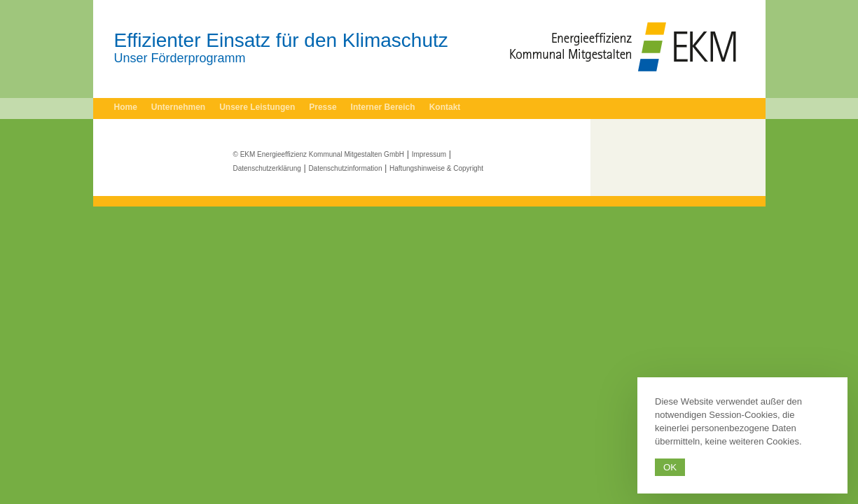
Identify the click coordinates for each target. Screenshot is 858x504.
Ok (670, 467)
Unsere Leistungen (257, 107)
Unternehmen (178, 107)
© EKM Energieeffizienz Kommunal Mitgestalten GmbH (319, 154)
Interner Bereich (383, 107)
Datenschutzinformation (345, 168)
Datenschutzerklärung (267, 168)
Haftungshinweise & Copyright (436, 168)
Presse (323, 107)
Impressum (429, 154)
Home (126, 107)
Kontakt (445, 107)
